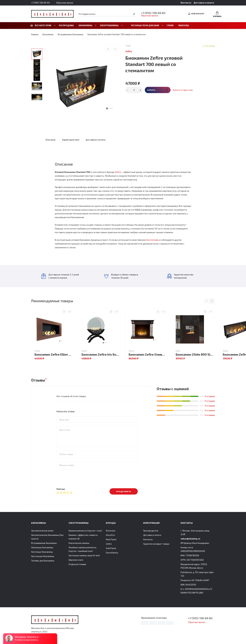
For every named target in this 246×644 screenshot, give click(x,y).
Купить (158, 90)
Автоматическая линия (42, 531)
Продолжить (124, 491)
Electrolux (111, 531)
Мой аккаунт (196, 14)
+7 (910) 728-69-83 (40, 3)
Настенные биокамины (42, 552)
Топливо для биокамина (43, 561)
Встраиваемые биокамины (44, 543)
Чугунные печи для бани (145, 25)
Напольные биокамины (42, 547)
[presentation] (80, 478)
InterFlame (111, 548)
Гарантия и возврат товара (156, 544)
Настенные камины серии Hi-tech (84, 555)
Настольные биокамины (43, 556)
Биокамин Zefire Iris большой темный (100, 354)
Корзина (217, 14)
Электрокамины (109, 25)
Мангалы (184, 25)
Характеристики (71, 140)
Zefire (109, 544)
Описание (51, 140)
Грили (170, 25)
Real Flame (111, 539)
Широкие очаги (76, 560)
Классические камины (79, 543)
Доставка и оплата (204, 3)
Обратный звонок (65, 3)
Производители (151, 531)
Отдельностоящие (77, 564)
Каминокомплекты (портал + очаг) (85, 531)
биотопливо (153, 240)
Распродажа (66, 25)
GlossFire (110, 535)
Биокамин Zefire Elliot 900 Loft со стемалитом (53, 354)
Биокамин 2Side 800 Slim (194, 354)
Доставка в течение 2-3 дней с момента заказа (60, 276)
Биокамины (85, 25)
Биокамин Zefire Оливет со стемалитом (147, 354)
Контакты (186, 3)
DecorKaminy (112, 553)
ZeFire (118, 172)
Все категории (41, 25)
